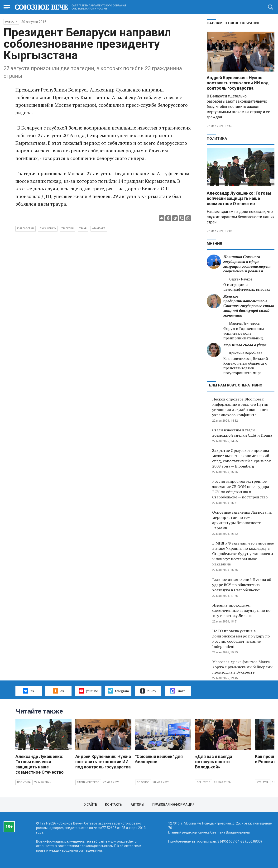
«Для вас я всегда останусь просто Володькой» (214, 762)
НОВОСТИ (11, 22)
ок (58, 691)
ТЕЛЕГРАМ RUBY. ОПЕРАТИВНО (235, 385)
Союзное (143, 782)
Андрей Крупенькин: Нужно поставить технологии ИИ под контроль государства (238, 83)
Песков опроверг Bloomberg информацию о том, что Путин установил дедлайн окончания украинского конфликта (240, 407)
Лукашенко (48, 229)
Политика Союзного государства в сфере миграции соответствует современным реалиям (247, 264)
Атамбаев (99, 229)
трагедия (68, 229)
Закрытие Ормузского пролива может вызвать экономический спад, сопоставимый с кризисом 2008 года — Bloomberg (242, 458)
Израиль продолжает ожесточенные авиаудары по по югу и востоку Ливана (241, 610)
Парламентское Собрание (233, 23)
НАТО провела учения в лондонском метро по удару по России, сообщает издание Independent (241, 639)
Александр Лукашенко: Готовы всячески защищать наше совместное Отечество (239, 198)
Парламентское (88, 782)
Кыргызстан (26, 229)
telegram (118, 691)
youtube (88, 691)
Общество (204, 782)
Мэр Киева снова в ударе (245, 345)
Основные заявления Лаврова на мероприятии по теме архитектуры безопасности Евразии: (242, 520)
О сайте (90, 805)
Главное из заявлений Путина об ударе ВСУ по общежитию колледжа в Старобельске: (242, 585)
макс (178, 691)
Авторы (137, 805)
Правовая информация (173, 805)
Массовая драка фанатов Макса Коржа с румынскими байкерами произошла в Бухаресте (242, 667)
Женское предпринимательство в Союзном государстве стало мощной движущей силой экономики (249, 306)
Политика (217, 139)
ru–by (148, 691)
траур (83, 229)
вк (29, 691)
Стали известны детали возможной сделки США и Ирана (242, 433)
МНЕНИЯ (214, 244)
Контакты (114, 805)
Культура (263, 782)
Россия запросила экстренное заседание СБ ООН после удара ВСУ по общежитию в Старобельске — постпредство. (241, 489)
